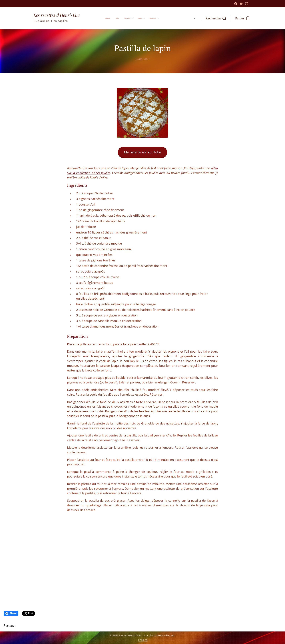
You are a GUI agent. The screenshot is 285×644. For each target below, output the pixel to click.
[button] (216, 18)
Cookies (143, 640)
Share (11, 613)
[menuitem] (120, 18)
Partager (10, 625)
